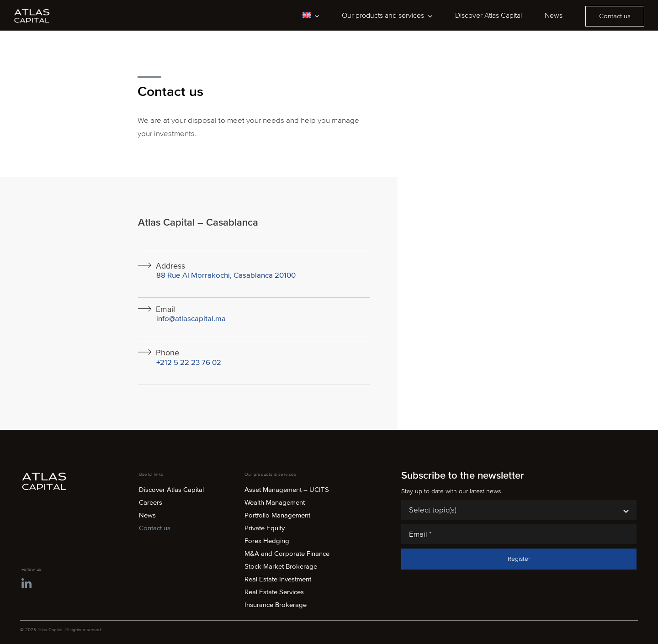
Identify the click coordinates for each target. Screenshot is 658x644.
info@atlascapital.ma (191, 319)
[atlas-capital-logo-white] (32, 12)
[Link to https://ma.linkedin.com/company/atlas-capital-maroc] (27, 584)
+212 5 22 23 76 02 (189, 362)
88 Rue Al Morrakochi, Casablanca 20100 (226, 275)
